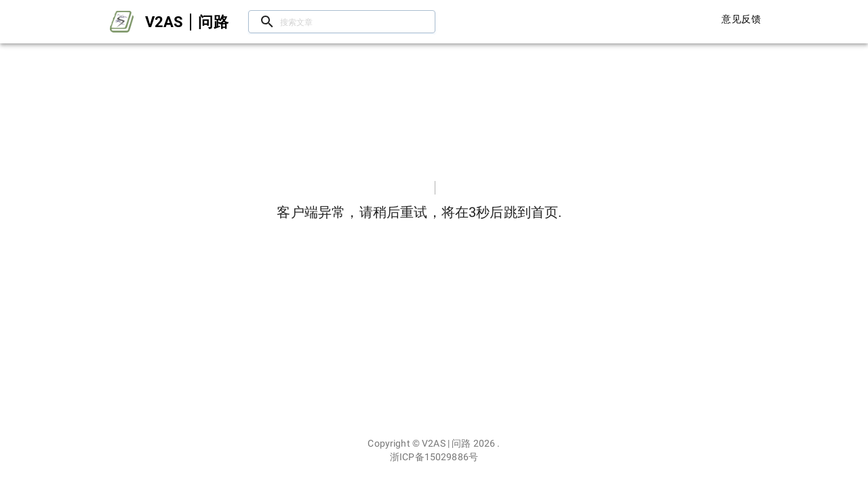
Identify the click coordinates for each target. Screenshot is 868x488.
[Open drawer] (122, 22)
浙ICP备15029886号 (434, 457)
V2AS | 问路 (446, 443)
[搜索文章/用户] (342, 22)
